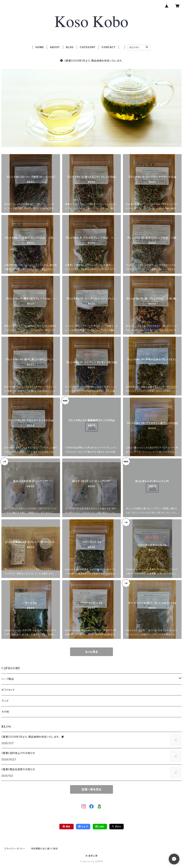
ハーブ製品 (8, 679)
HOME (40, 47)
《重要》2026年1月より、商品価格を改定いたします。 (91, 61)
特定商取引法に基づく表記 (44, 849)
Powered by (91, 861)
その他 (5, 712)
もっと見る (91, 652)
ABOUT (55, 47)
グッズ (5, 701)
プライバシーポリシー (15, 849)
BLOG (70, 47)
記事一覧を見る (91, 789)
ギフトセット (8, 690)
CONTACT (109, 47)
